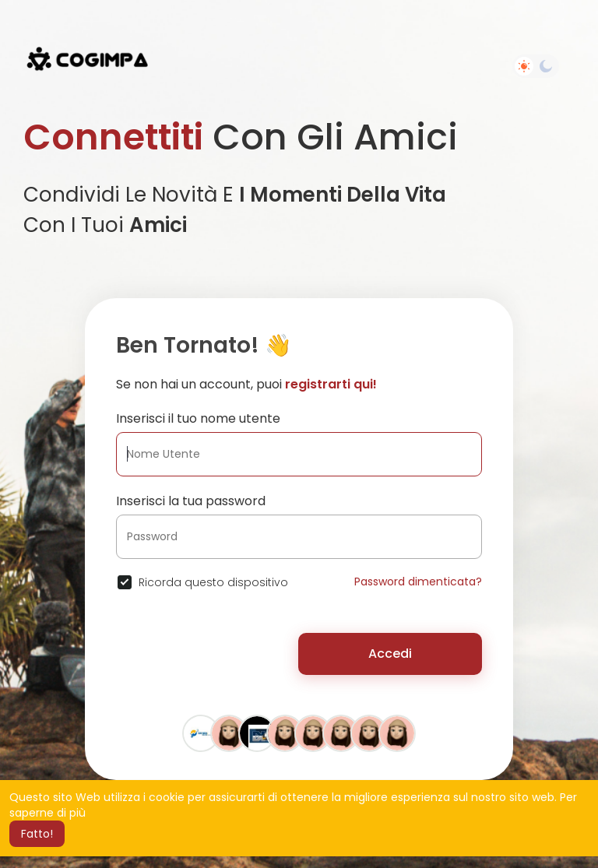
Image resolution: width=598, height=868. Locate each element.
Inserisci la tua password (191, 501)
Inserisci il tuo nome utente (198, 418)
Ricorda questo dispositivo (213, 582)
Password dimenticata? (418, 582)
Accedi (390, 654)
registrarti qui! (331, 384)
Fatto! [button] (37, 834)
